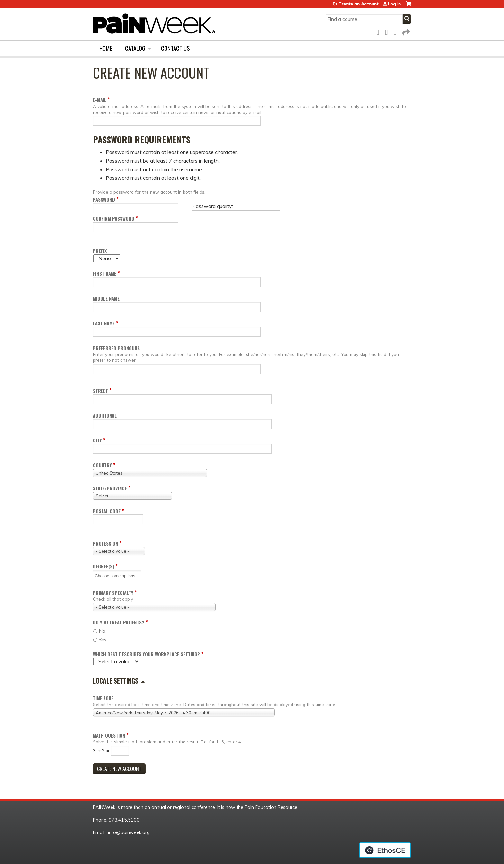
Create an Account (358, 4)
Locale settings (116, 681)
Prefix (100, 251)
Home (106, 48)
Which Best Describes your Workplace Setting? (146, 654)
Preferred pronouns (116, 348)
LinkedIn (397, 31)
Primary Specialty (113, 593)
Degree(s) (104, 566)
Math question (109, 736)
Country (102, 465)
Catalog (135, 48)
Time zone (103, 698)
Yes (103, 640)
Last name (104, 323)
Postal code (107, 511)
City (97, 440)
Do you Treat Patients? (119, 622)
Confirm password (114, 218)
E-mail (100, 100)
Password (104, 200)
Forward (406, 31)
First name (105, 273)
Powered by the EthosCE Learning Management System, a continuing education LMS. (385, 850)
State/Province (110, 488)
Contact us (175, 48)
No (102, 631)
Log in (394, 4)
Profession (105, 544)
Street (100, 391)
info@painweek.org (129, 832)
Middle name (106, 299)
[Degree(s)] (117, 576)
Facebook (380, 31)
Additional (105, 416)
